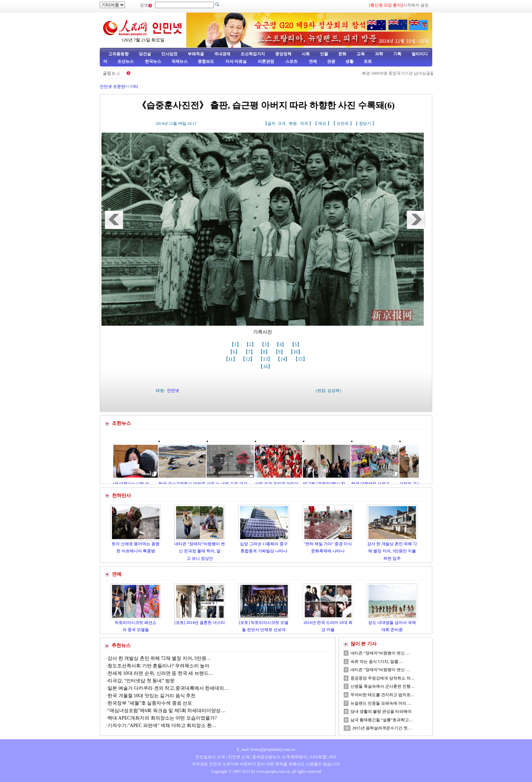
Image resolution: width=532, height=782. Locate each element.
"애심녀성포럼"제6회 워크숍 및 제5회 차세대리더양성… (166, 711)
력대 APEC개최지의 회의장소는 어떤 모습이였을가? (162, 718)
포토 (368, 61)
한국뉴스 (153, 61)
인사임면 (169, 54)
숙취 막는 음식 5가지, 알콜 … (377, 662)
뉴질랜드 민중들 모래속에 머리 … (381, 703)
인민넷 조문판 (112, 87)
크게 (282, 123)
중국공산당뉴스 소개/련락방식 (280, 757)
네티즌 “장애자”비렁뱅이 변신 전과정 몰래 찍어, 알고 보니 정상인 (200, 551)
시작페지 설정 (416, 5)
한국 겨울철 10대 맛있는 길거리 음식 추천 (151, 696)
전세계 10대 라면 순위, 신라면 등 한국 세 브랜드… (160, 673)
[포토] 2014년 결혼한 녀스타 (200, 623)
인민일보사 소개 (210, 757)
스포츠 (291, 61)
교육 (361, 54)
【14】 (283, 359)
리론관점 (266, 61)
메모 (322, 123)
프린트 (343, 123)
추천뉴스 (121, 645)
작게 (304, 123)
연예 (312, 61)
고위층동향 (118, 54)
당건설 (145, 54)
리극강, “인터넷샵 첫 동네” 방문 (141, 681)
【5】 (296, 345)
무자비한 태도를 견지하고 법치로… (383, 695)
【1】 (236, 345)
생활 (349, 61)
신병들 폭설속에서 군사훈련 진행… (383, 686)
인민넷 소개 (238, 757)
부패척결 (196, 54)
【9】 (280, 352)
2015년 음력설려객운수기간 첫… (382, 728)
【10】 (296, 352)
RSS (333, 757)
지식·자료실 (236, 61)
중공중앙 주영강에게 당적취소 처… (383, 678)
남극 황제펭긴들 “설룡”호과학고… (382, 720)
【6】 (235, 352)
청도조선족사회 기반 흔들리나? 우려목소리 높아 (159, 666)
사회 (306, 54)
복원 (293, 123)
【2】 (251, 345)
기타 (134, 87)
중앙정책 (283, 54)
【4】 (281, 345)
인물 (324, 54)
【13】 (266, 359)
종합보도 (206, 61)
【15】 (301, 359)
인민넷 (173, 390)
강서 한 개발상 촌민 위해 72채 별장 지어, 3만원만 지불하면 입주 (392, 551)
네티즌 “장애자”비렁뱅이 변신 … (380, 653)
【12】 (248, 359)
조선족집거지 (253, 54)
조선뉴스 (126, 61)
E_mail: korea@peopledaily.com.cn (266, 749)
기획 (397, 54)
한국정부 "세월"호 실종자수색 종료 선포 (150, 703)
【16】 (266, 367)
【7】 (250, 352)
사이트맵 (318, 757)
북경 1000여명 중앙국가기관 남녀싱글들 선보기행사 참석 (415, 73)
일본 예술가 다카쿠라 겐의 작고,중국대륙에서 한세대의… (168, 688)
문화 (342, 54)
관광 (331, 61)
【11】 (231, 359)
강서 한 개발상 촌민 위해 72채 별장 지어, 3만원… (159, 658)
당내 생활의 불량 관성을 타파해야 (381, 711)
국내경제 (222, 54)
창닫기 (365, 123)
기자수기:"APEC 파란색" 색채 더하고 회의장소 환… (162, 726)
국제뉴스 (179, 61)
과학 (379, 54)
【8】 (265, 352)
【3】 (266, 345)
